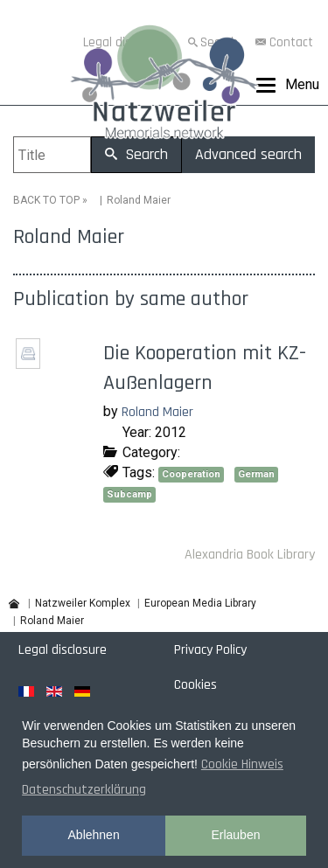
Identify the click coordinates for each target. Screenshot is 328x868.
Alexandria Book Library (250, 555)
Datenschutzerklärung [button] (84, 790)
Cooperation (191, 474)
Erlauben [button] (235, 835)
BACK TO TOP (46, 200)
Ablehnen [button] (94, 835)
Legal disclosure (63, 650)
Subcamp (129, 494)
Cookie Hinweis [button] (242, 764)
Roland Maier (157, 412)
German (256, 474)
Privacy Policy (210, 650)
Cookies (195, 685)
